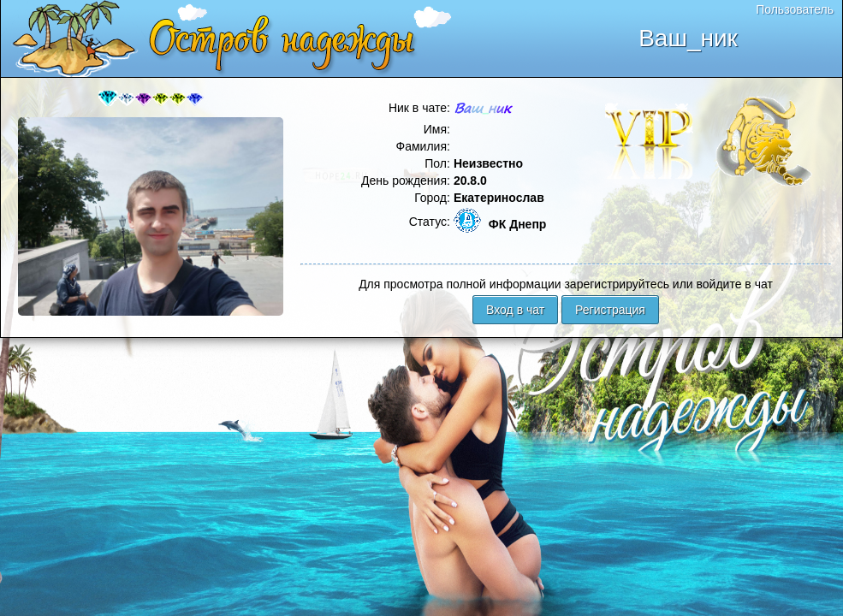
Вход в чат (515, 310)
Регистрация (610, 310)
